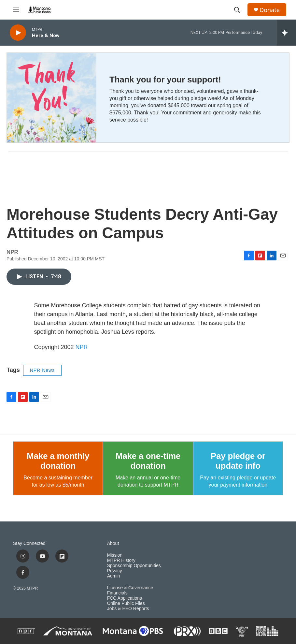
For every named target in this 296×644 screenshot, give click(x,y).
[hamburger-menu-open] (16, 10)
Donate (270, 10)
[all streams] (286, 33)
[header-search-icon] (237, 10)
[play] (18, 33)
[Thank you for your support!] (52, 98)
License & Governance (130, 588)
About (113, 543)
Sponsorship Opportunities (134, 566)
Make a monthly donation (58, 461)
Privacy (115, 571)
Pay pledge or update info (238, 461)
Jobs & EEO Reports (128, 609)
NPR (82, 347)
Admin (114, 576)
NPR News (42, 370)
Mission (115, 555)
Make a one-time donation (148, 461)
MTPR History (121, 560)
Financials (117, 593)
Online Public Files (126, 603)
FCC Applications (125, 598)
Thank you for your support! (165, 80)
